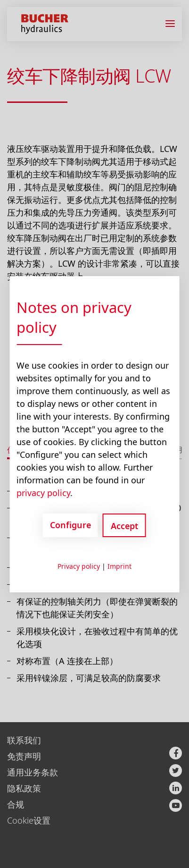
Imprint (119, 566)
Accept (124, 526)
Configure (70, 525)
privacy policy (43, 493)
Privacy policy (79, 566)
